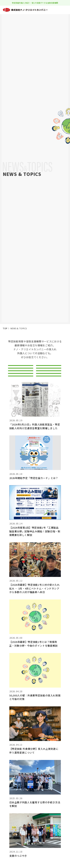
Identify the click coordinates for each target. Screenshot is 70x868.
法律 (20, 395)
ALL (21, 369)
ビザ (20, 386)
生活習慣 (49, 395)
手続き (49, 404)
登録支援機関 (49, 378)
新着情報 (49, 369)
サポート (21, 404)
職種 (48, 386)
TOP (5, 328)
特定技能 (21, 378)
